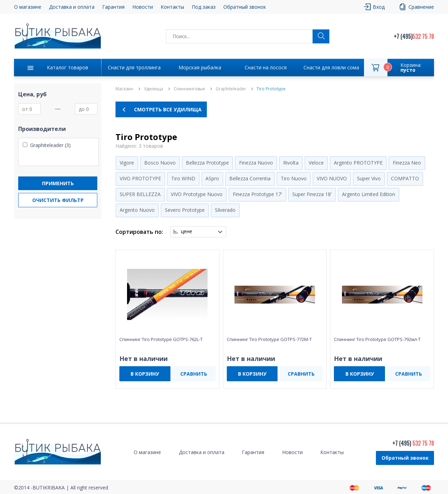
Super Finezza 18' (312, 194)
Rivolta (291, 163)
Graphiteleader (231, 89)
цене (187, 231)
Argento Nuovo (137, 210)
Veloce (316, 163)
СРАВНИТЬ (194, 374)
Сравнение (421, 7)
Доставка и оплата (72, 7)
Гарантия (113, 7)
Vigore (127, 163)
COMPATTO (405, 178)
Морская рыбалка (200, 67)
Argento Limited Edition (369, 194)
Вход (379, 7)
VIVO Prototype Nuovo (197, 194)
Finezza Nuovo (256, 163)
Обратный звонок (245, 7)
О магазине (28, 7)
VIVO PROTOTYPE (140, 178)
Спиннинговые (189, 89)
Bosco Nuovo (160, 163)
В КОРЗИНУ (145, 374)
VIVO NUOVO (332, 178)
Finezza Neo (407, 163)
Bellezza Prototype (207, 163)
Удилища (153, 89)
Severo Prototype (185, 210)
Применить (58, 183)
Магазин (124, 89)
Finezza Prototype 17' (257, 194)
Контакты (172, 7)
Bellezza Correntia (250, 178)
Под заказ (204, 7)
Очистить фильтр (58, 200)
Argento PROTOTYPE (358, 163)
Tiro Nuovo (294, 178)
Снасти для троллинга (134, 67)
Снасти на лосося (266, 67)
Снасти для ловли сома (331, 67)
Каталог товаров (68, 67)
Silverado (225, 210)
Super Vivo (369, 178)
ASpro (212, 178)
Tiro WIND (183, 178)
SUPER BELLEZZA (140, 194)
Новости (143, 7)
